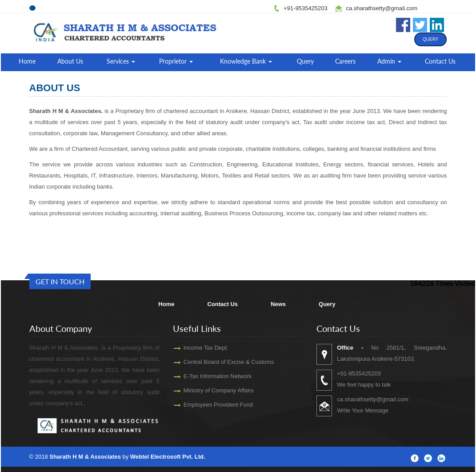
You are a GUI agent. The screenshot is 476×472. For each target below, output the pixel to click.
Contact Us (440, 61)
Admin (389, 61)
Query (430, 39)
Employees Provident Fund (205, 405)
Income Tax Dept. (193, 348)
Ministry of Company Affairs (206, 390)
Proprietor (176, 61)
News (278, 304)
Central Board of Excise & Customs (216, 362)
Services (121, 61)
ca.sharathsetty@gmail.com (382, 8)
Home (27, 61)
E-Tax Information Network (205, 376)
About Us (70, 61)
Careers (345, 61)
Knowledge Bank (246, 61)
